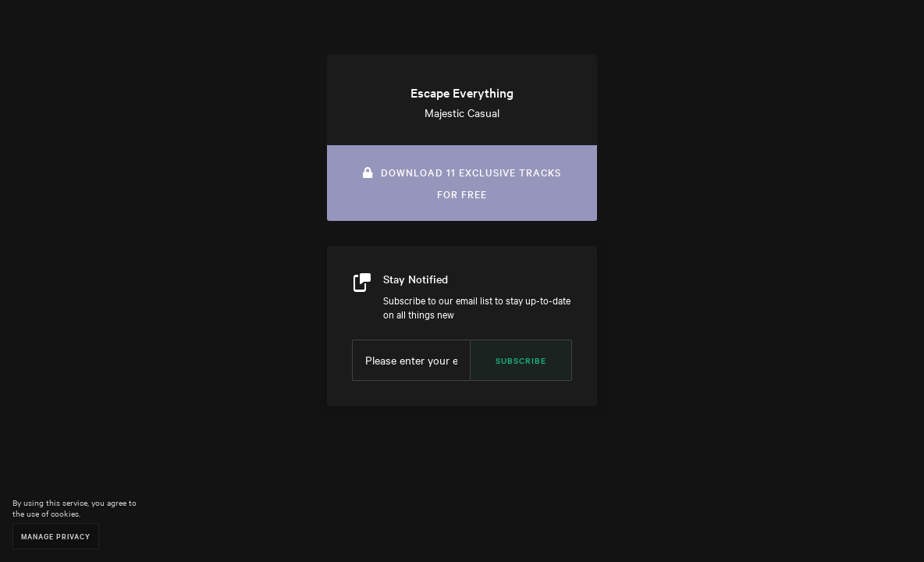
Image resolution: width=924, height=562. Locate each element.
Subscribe (521, 360)
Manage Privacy (56, 536)
